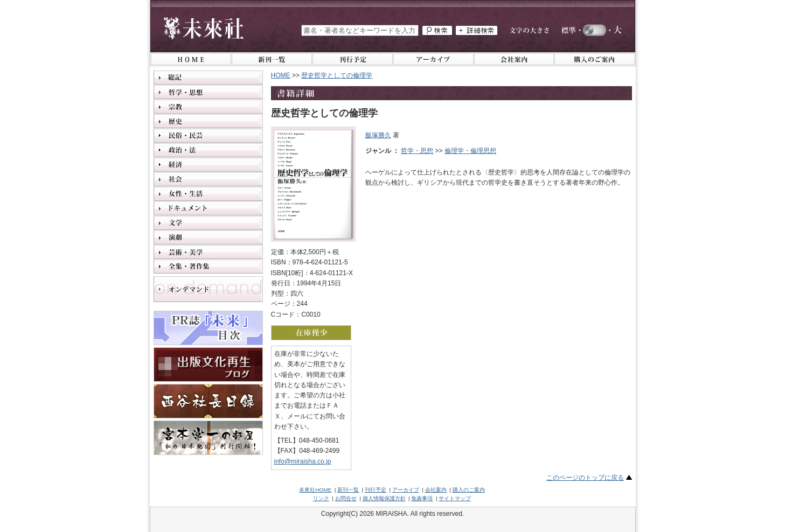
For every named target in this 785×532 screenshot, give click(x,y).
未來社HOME (315, 490)
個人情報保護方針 (384, 498)
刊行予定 (376, 490)
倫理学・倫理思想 (470, 151)
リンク (321, 498)
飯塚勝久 (378, 135)
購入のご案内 (469, 490)
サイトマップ (455, 498)
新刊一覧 (348, 490)
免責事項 (422, 498)
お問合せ (346, 498)
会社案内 (436, 490)
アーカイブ (406, 490)
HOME (281, 75)
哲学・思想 (417, 151)
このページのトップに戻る (585, 478)
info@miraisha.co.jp (303, 461)
